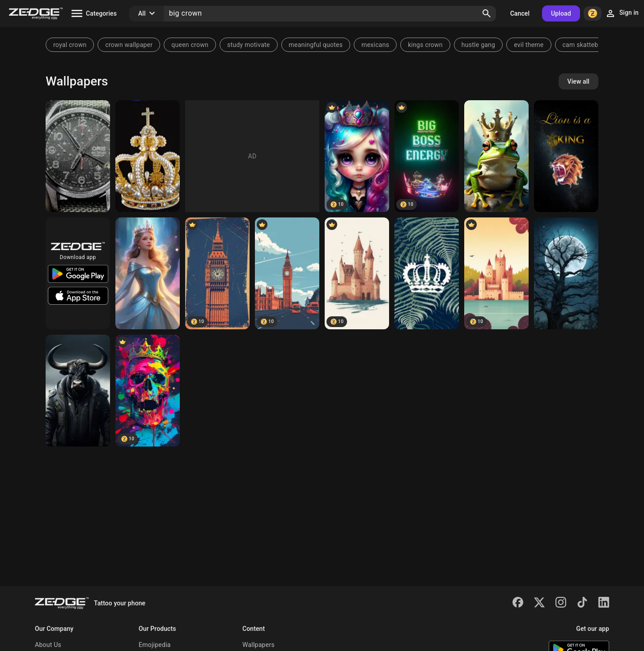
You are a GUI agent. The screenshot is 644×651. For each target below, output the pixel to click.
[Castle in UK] (357, 273)
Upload (561, 13)
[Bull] (78, 391)
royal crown (70, 45)
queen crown (190, 45)
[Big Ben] (217, 273)
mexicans (375, 45)
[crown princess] (148, 273)
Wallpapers (258, 645)
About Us (48, 645)
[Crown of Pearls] (148, 156)
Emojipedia (155, 645)
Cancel (520, 13)
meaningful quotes (316, 45)
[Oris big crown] (78, 156)
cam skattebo (582, 45)
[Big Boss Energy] (427, 156)
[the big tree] (566, 273)
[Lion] (566, 156)
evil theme (529, 45)
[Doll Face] (357, 156)
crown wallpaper (129, 45)
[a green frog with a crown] (496, 156)
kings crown (425, 45)
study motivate (249, 45)
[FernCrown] (427, 273)
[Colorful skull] (148, 391)
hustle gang (478, 45)
